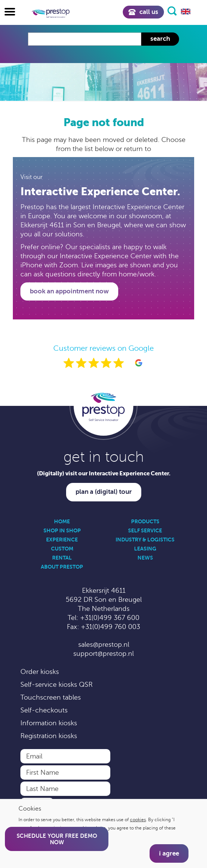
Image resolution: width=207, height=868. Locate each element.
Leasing (145, 549)
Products (145, 521)
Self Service (145, 530)
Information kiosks (49, 723)
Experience (62, 540)
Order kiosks (40, 672)
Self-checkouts (44, 710)
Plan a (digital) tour (104, 492)
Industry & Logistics (145, 540)
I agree (169, 853)
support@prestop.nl (103, 654)
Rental (62, 558)
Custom (62, 549)
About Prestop (62, 567)
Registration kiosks (49, 736)
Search (160, 39)
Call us (143, 12)
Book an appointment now (69, 291)
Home (62, 521)
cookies (138, 820)
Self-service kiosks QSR (56, 685)
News (145, 558)
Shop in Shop (62, 530)
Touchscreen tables (51, 697)
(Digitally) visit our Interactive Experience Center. (104, 473)
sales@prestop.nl (104, 644)
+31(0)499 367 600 (110, 618)
